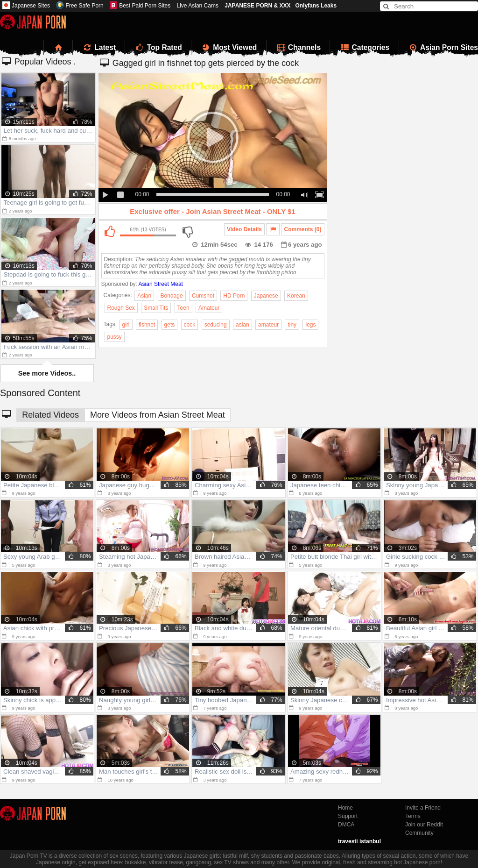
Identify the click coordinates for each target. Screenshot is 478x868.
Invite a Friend (423, 808)
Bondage (172, 296)
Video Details (244, 229)
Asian (144, 296)
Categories (364, 47)
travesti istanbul (359, 841)
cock (190, 325)
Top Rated (158, 47)
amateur (268, 325)
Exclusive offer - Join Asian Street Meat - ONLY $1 (213, 211)
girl (126, 325)
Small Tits (156, 308)
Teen (183, 308)
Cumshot (203, 296)
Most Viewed (229, 47)
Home (345, 808)
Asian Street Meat (161, 284)
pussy (115, 337)
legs (310, 325)
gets (170, 325)
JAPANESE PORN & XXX (257, 6)
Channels (298, 47)
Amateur (209, 308)
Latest (99, 47)
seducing (216, 325)
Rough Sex (121, 308)
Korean (296, 296)
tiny (292, 325)
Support (348, 816)
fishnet (147, 325)
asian (243, 325)
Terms (413, 816)
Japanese (266, 296)
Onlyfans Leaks (316, 6)
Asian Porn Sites (443, 47)
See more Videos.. (47, 373)
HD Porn (234, 296)
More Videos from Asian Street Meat (158, 415)
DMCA (346, 825)
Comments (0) (302, 229)
